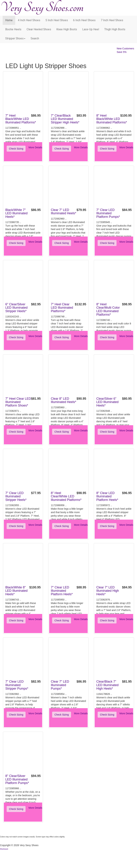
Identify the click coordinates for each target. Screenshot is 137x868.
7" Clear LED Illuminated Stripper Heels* (16, 497)
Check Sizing (16, 149)
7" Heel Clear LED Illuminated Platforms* (62, 308)
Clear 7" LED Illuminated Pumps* (60, 685)
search (35, 38)
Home (9, 20)
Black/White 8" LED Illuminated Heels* (17, 591)
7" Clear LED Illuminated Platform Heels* (62, 591)
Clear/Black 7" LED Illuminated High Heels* (107, 685)
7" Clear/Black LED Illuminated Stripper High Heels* (65, 119)
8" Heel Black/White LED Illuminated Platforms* (112, 119)
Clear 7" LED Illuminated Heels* (63, 212)
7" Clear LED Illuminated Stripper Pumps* (17, 685)
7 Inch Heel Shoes (112, 20)
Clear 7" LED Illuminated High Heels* (108, 591)
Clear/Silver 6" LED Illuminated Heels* (107, 402)
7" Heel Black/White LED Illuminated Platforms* (21, 119)
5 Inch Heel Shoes (57, 20)
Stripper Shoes (15, 38)
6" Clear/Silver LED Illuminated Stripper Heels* (17, 308)
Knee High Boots (67, 29)
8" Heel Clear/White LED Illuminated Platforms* (66, 497)
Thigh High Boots (115, 29)
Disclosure (4, 849)
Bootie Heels (13, 29)
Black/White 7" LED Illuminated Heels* (17, 213)
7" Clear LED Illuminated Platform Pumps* (108, 213)
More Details (35, 147)
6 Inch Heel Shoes (84, 20)
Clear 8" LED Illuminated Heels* (63, 400)
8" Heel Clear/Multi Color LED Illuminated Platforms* (108, 309)
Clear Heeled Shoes (39, 29)
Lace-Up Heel (91, 29)
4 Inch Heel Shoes (29, 20)
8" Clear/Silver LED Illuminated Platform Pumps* (17, 779)
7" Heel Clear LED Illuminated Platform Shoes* (18, 402)
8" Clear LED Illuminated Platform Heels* (107, 497)
